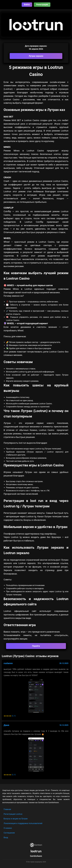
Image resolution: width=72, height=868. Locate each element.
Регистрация (42, 5)
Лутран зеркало (36, 56)
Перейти (36, 646)
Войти (27, 5)
